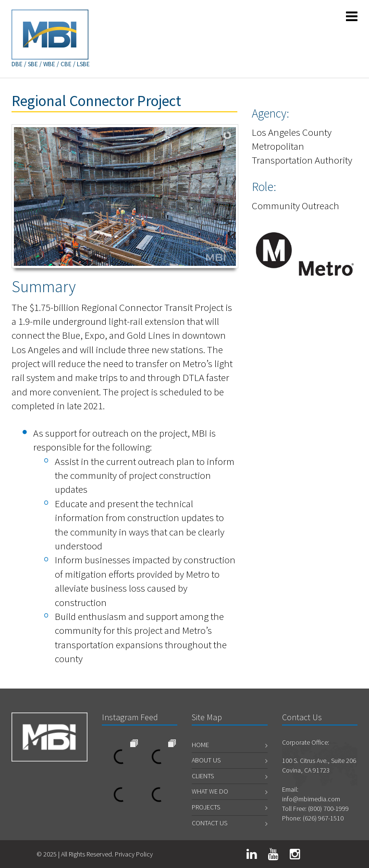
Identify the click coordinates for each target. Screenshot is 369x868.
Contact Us (209, 823)
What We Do (210, 791)
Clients (203, 776)
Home (200, 745)
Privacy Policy (134, 854)
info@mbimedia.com (311, 799)
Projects (206, 807)
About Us (206, 760)
